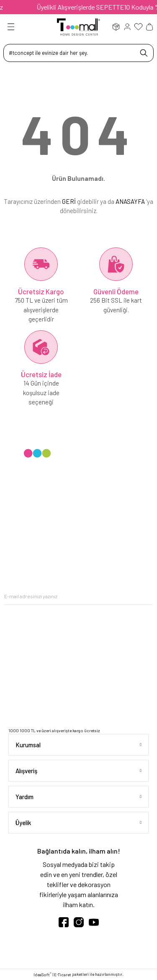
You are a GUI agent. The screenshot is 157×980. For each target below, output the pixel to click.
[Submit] (147, 596)
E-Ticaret (63, 975)
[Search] (78, 53)
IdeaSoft (42, 974)
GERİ (69, 201)
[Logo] (78, 26)
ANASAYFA (130, 201)
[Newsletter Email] (78, 596)
